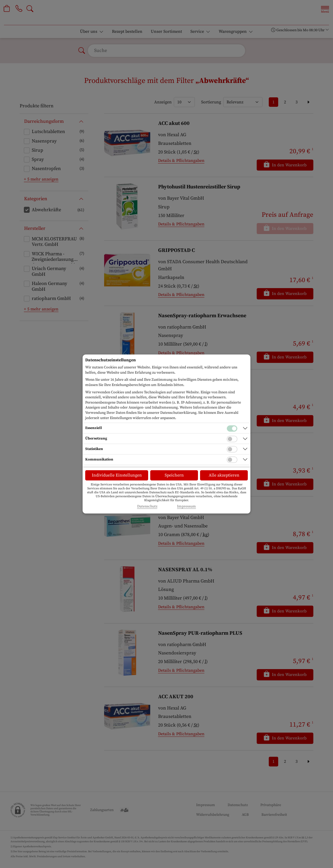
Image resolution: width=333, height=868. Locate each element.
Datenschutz (147, 507)
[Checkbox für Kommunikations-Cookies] (232, 460)
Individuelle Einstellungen (117, 475)
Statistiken (94, 449)
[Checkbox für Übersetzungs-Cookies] (232, 439)
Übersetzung (96, 438)
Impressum (186, 507)
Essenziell (94, 428)
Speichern (174, 475)
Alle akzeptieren (224, 475)
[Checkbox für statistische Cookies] (232, 449)
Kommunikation (99, 459)
